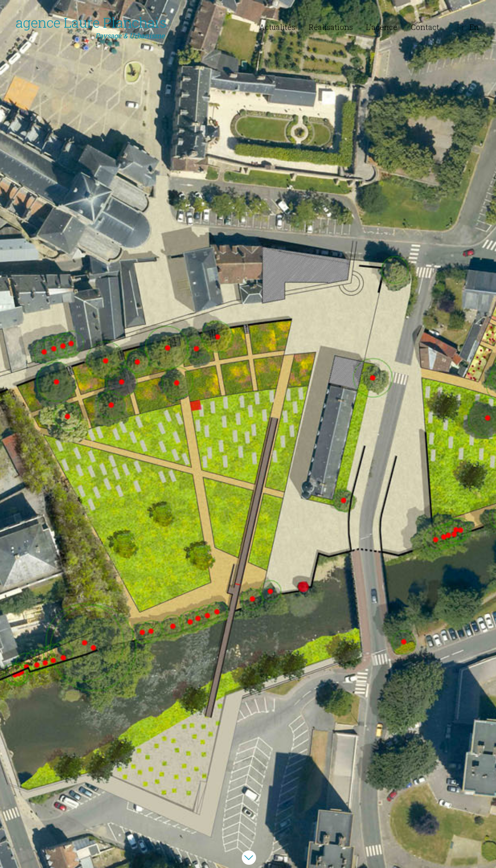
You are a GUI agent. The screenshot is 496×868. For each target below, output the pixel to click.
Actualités (277, 27)
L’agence (382, 27)
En (474, 27)
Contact (425, 27)
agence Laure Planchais (91, 27)
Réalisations (331, 27)
